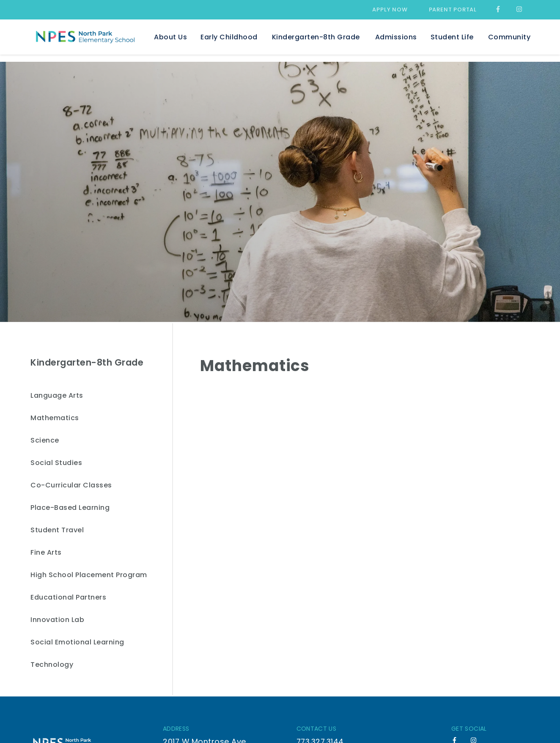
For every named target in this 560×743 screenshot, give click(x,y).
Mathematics (55, 418)
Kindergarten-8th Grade (87, 362)
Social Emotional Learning (77, 643)
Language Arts (57, 396)
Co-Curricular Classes (71, 486)
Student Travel (57, 530)
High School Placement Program (89, 575)
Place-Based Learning (70, 508)
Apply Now (390, 10)
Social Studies (56, 463)
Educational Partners (68, 598)
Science (45, 441)
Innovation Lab (57, 620)
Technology (52, 665)
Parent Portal (453, 10)
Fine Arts (46, 553)
